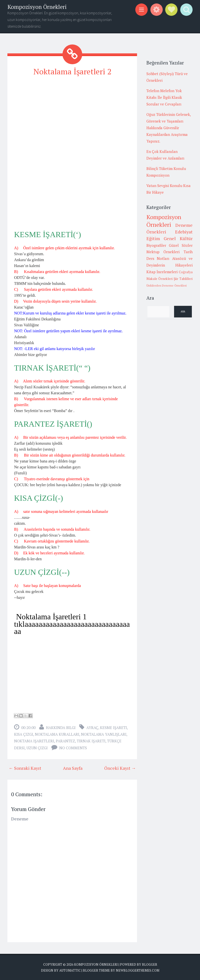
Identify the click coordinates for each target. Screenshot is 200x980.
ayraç (92, 728)
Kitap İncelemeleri (162, 272)
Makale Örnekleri (160, 279)
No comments (73, 748)
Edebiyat (184, 232)
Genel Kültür (178, 238)
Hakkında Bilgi (61, 728)
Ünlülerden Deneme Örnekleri (167, 285)
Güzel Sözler (181, 245)
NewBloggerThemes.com (138, 970)
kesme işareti (113, 728)
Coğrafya (186, 272)
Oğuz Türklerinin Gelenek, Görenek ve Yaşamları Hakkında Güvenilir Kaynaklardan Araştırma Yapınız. (169, 128)
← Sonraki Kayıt (25, 768)
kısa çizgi (24, 734)
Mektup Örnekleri (163, 252)
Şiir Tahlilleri (183, 279)
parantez (65, 741)
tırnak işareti (91, 741)
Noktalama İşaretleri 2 (72, 71)
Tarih (188, 252)
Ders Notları (158, 258)
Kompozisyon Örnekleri (37, 7)
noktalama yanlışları (104, 734)
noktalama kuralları (57, 734)
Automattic (70, 970)
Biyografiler (156, 245)
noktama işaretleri (34, 741)
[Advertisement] (72, 116)
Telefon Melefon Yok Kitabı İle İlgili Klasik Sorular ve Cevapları (164, 97)
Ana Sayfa (73, 768)
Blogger (150, 964)
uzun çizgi (37, 748)
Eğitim (153, 238)
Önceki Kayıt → (120, 768)
